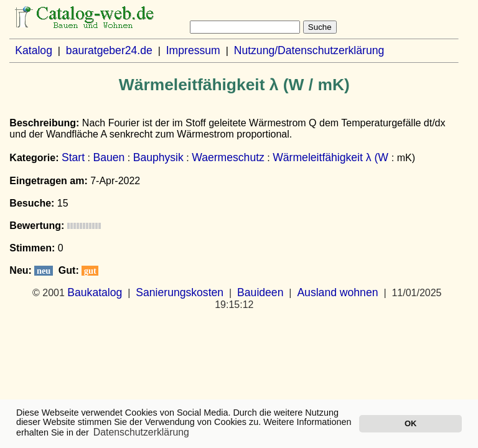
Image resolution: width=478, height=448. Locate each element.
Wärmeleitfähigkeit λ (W (332, 157)
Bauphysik (158, 157)
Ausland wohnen (337, 292)
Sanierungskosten (180, 292)
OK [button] (410, 423)
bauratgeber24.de (109, 50)
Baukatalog (95, 292)
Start (73, 157)
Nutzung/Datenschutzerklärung (309, 50)
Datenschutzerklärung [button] (141, 432)
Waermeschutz (228, 157)
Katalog (34, 50)
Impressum (193, 50)
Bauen (109, 157)
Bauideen (260, 292)
